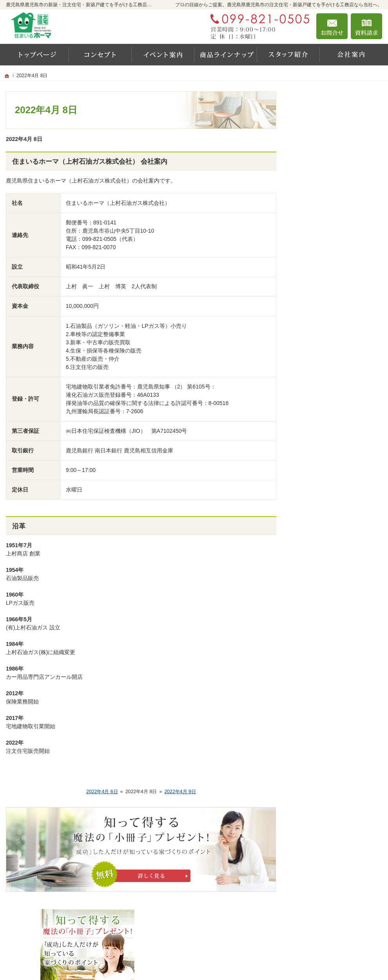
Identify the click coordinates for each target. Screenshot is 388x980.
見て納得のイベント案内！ (334, 306)
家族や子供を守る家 (325, 424)
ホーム (309, 279)
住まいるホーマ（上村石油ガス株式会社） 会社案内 (90, 162)
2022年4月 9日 (180, 792)
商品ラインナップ (323, 373)
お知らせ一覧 (317, 525)
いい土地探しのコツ (325, 323)
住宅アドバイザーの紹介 (331, 474)
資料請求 (366, 26)
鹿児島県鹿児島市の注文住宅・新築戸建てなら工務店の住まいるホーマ (265, 961)
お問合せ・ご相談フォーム (335, 929)
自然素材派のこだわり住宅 (334, 390)
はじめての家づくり (325, 407)
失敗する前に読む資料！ (331, 491)
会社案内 (312, 457)
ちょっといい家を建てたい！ (336, 356)
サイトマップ (317, 559)
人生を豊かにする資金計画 (334, 340)
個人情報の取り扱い (325, 542)
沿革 (19, 526)
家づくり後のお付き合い (331, 441)
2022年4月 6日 (102, 792)
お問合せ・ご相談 (323, 508)
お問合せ (332, 26)
